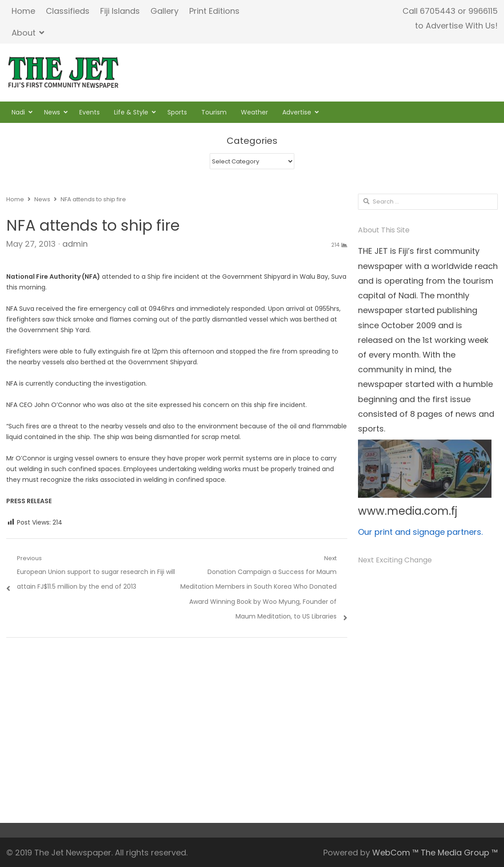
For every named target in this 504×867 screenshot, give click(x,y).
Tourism (214, 112)
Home (23, 11)
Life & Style (131, 112)
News (52, 112)
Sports (177, 112)
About (24, 33)
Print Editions (214, 11)
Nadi (18, 112)
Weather (254, 112)
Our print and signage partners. (420, 532)
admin (75, 244)
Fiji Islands (120, 11)
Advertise (297, 112)
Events (89, 112)
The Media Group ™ (459, 853)
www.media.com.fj (408, 511)
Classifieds (68, 11)
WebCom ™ (395, 853)
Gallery (165, 11)
